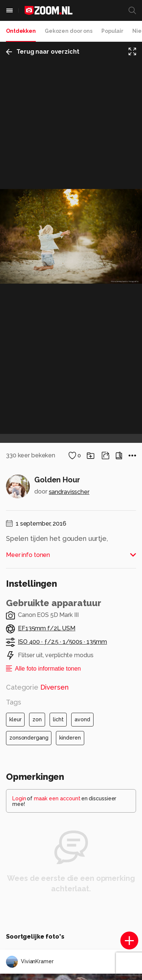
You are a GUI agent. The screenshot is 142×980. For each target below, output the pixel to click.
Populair (112, 31)
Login (19, 798)
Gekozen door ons (69, 31)
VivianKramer (30, 962)
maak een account (57, 798)
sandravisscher (69, 492)
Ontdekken (21, 31)
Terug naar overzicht (43, 52)
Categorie (37, 687)
